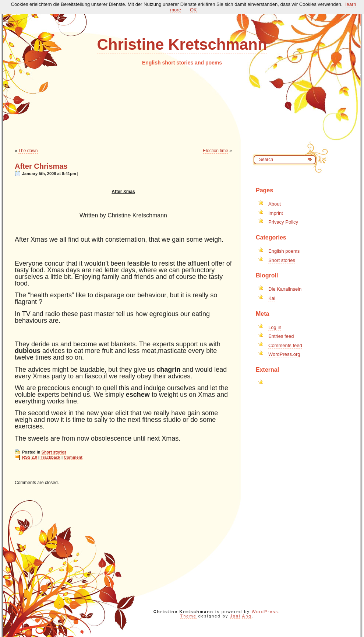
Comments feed (285, 345)
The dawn (28, 151)
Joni (235, 616)
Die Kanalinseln (285, 289)
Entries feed (281, 336)
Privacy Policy (283, 222)
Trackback (50, 457)
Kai (272, 298)
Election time (215, 151)
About (275, 204)
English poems (284, 251)
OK (193, 10)
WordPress (265, 612)
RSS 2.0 (30, 457)
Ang (247, 616)
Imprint (276, 213)
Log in (275, 327)
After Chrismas (41, 166)
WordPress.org (284, 354)
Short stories (54, 452)
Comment (73, 457)
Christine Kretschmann (182, 44)
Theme (188, 616)
